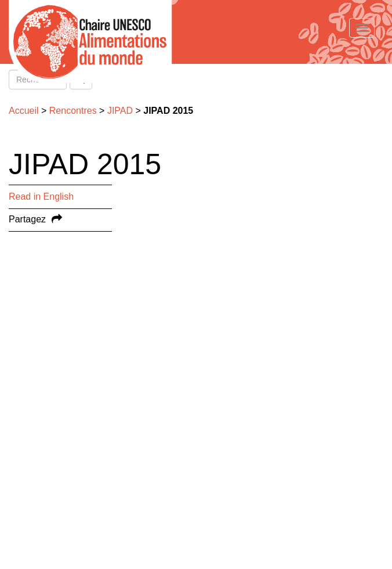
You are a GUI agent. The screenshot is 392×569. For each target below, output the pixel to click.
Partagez (27, 219)
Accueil (24, 111)
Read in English (41, 197)
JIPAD (120, 111)
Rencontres (73, 111)
